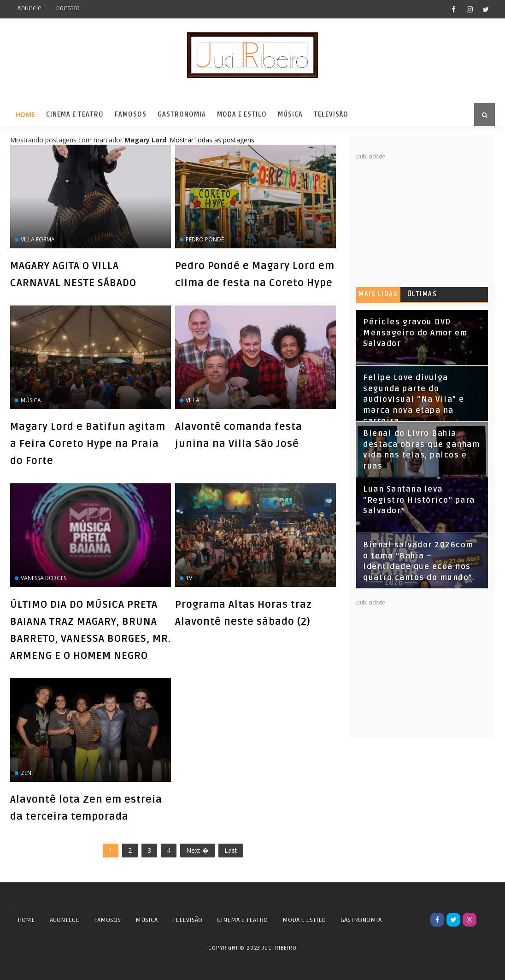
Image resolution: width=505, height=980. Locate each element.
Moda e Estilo (242, 114)
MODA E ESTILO (304, 920)
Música (290, 114)
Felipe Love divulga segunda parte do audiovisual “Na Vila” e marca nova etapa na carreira (414, 399)
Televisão (331, 114)
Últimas (422, 294)
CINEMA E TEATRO (242, 920)
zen (26, 773)
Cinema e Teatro (75, 114)
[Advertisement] (425, 218)
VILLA (193, 400)
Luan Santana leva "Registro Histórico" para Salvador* (419, 500)
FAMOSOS (107, 920)
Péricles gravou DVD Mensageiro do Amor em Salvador (415, 333)
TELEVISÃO (187, 920)
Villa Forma (38, 239)
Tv (189, 578)
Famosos (131, 114)
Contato (68, 8)
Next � (197, 850)
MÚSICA (147, 920)
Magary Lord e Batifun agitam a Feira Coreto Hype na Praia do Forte (88, 444)
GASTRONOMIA (361, 920)
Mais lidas (378, 294)
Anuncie (29, 8)
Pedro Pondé (205, 239)
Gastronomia (182, 114)
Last (231, 850)
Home (25, 114)
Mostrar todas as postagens (212, 140)
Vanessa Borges (44, 578)
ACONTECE (65, 920)
